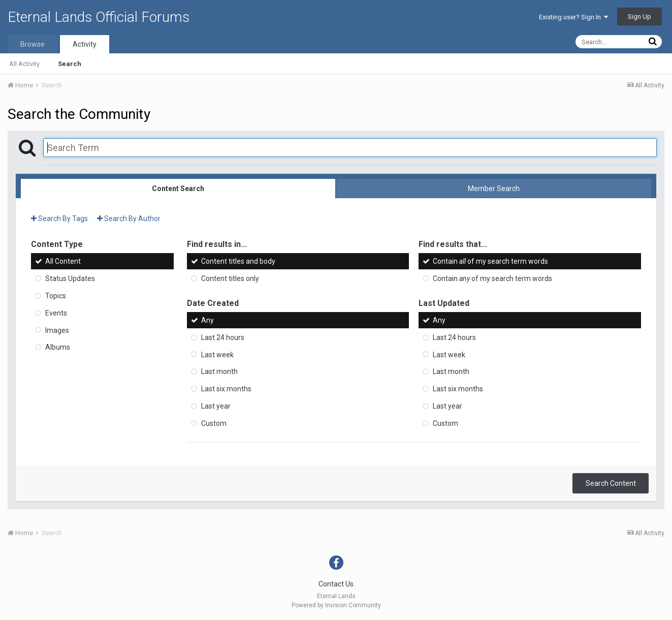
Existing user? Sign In (573, 17)
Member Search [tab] (494, 189)
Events (56, 313)
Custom (214, 423)
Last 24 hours (223, 337)
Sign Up (639, 17)
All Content (63, 261)
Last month (219, 371)
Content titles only (230, 278)
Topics (56, 296)
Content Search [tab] (178, 189)
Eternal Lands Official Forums (99, 17)
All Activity (24, 64)
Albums (58, 347)
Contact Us (336, 584)
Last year (216, 406)
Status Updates (70, 278)
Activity (85, 44)
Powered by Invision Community (336, 605)
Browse (33, 44)
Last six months (226, 389)
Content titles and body (238, 261)
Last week (217, 354)
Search (70, 64)
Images (57, 330)
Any (207, 320)
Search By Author (129, 219)
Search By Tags (59, 219)
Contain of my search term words (490, 261)
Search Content (611, 483)
